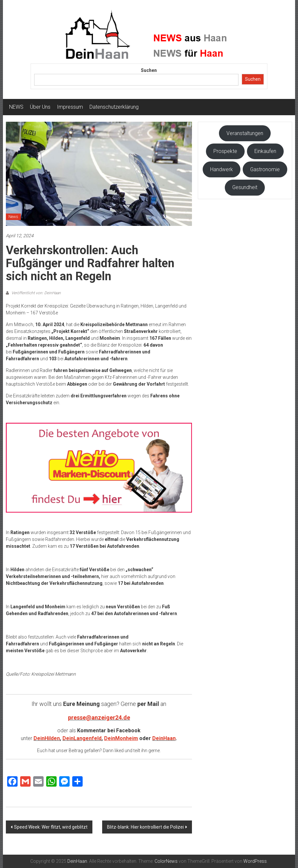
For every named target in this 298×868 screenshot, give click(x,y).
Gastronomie (265, 169)
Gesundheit (245, 187)
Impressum (70, 107)
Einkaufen (265, 151)
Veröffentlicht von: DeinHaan (36, 293)
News (13, 217)
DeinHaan (164, 738)
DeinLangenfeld (82, 738)
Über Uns (40, 107)
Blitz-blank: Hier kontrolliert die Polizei (145, 827)
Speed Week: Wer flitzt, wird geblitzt (51, 827)
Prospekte (225, 151)
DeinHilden (47, 738)
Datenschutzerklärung (114, 107)
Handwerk (222, 169)
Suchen (149, 70)
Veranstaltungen (245, 133)
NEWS (16, 107)
